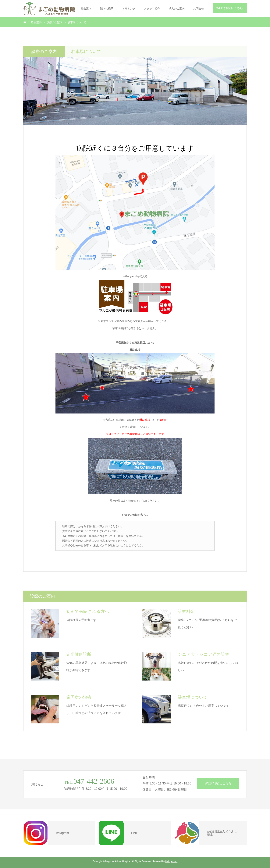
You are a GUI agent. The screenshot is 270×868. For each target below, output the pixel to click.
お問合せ (199, 9)
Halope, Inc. (171, 861)
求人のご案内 (177, 9)
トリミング (129, 9)
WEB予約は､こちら (230, 8)
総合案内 (86, 9)
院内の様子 (107, 9)
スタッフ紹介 (152, 9)
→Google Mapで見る (135, 276)
